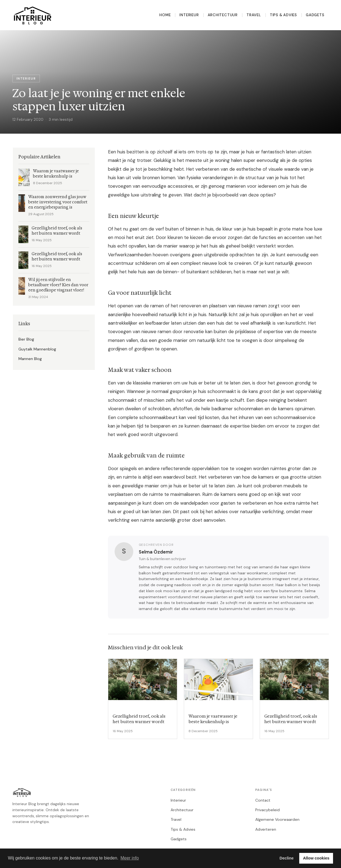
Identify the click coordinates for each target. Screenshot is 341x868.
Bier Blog (26, 339)
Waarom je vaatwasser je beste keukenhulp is (56, 174)
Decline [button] (286, 858)
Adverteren (266, 829)
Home (165, 15)
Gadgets (315, 15)
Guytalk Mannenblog (37, 349)
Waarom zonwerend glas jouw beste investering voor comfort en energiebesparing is (58, 202)
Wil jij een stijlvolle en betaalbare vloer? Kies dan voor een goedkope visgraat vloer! (58, 285)
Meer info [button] (130, 858)
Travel (254, 15)
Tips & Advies (283, 15)
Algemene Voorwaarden (277, 819)
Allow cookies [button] (316, 858)
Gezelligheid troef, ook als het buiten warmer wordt (57, 231)
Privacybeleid (267, 810)
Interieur (189, 15)
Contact (263, 800)
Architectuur (223, 15)
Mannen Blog (30, 359)
